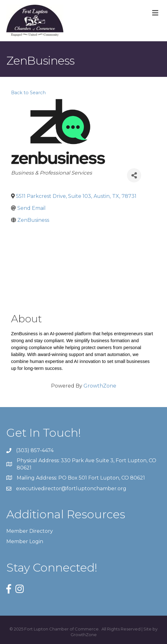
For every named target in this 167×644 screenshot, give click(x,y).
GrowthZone (100, 386)
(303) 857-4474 (35, 450)
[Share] (134, 175)
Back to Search (28, 93)
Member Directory (30, 531)
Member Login (25, 541)
